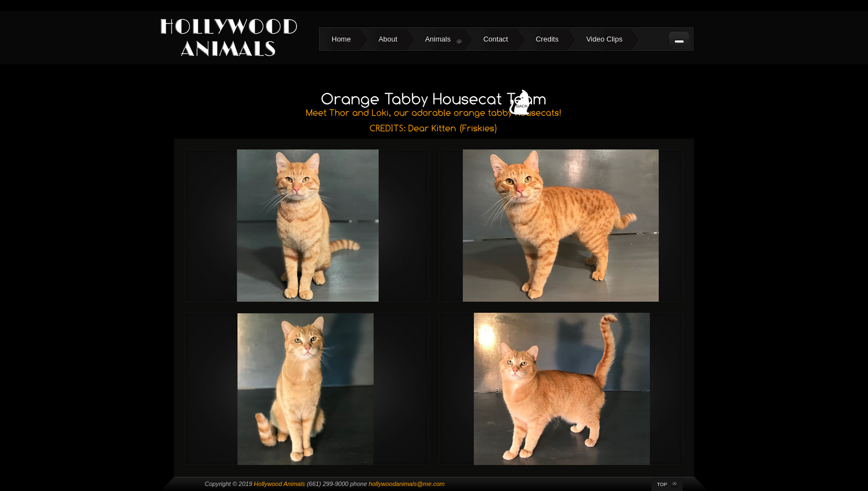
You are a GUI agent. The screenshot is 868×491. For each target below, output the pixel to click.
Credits (547, 39)
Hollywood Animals (280, 484)
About (388, 39)
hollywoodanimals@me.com (407, 484)
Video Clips (604, 39)
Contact (496, 39)
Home (341, 39)
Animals (444, 40)
